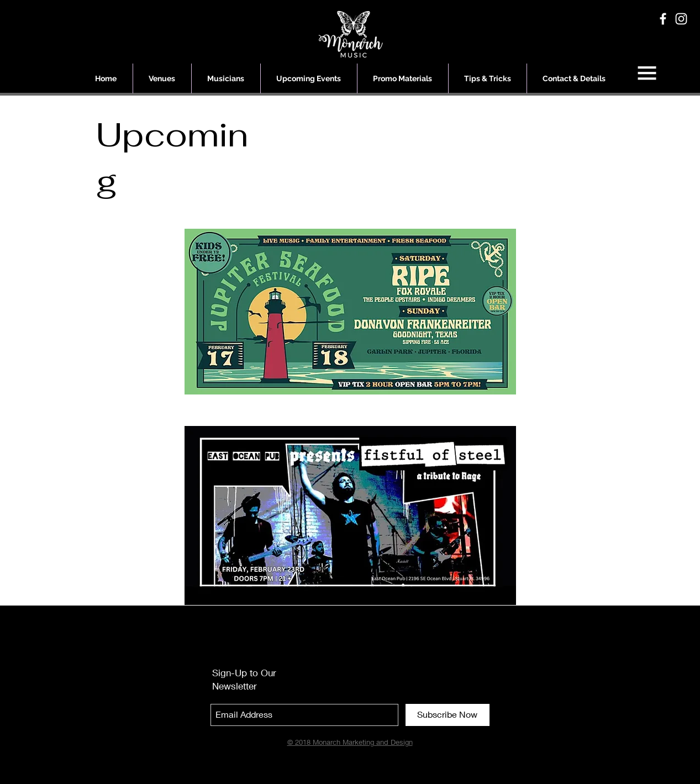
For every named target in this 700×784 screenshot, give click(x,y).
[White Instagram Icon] (681, 19)
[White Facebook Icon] (663, 19)
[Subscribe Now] (448, 715)
